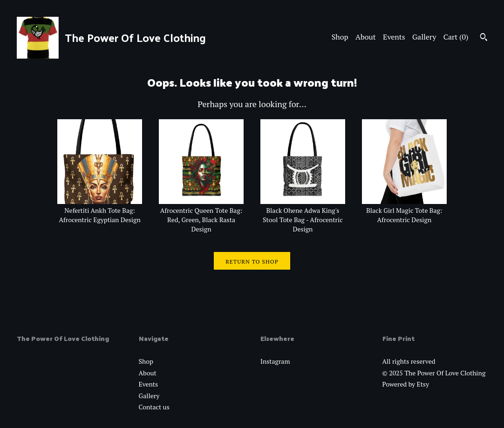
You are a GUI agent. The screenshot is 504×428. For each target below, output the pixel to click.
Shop (340, 37)
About (366, 37)
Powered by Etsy (406, 384)
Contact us (154, 407)
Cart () (456, 37)
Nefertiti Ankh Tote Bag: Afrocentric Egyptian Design (100, 211)
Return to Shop (252, 262)
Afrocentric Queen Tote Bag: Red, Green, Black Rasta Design (201, 215)
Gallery (424, 37)
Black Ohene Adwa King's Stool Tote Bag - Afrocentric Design (303, 215)
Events (394, 37)
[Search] (484, 38)
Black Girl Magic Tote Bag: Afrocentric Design (404, 211)
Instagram (275, 361)
